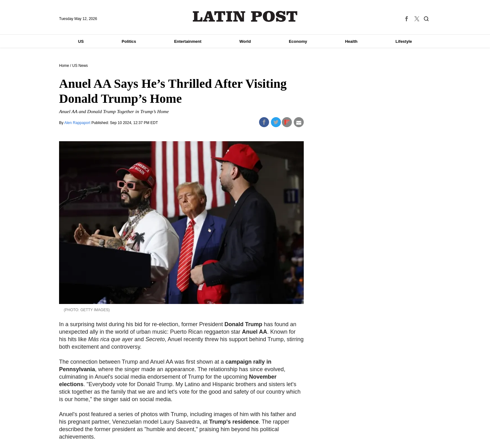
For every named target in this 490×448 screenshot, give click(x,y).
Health (351, 41)
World (245, 41)
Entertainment (188, 41)
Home (64, 66)
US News (80, 66)
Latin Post (245, 16)
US (81, 41)
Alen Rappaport (78, 123)
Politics (129, 41)
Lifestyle (404, 41)
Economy (298, 41)
